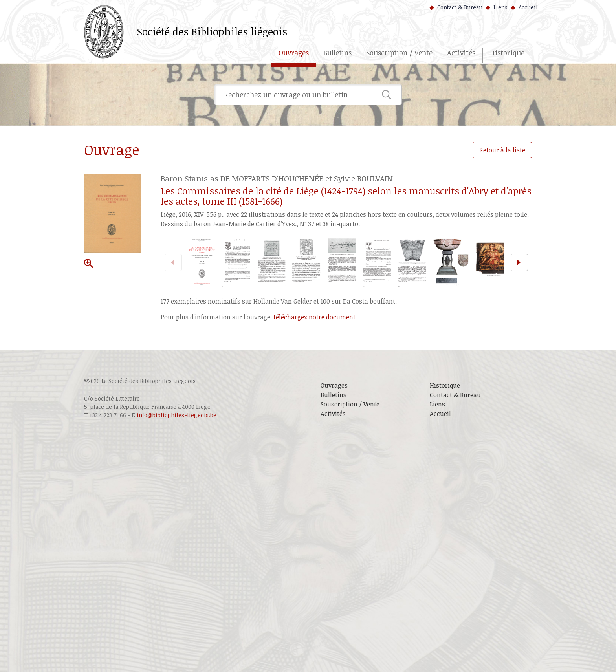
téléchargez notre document (314, 317)
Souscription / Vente (399, 53)
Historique (507, 53)
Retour (502, 150)
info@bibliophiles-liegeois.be (177, 415)
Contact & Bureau (460, 7)
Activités (461, 53)
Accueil (528, 7)
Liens (500, 7)
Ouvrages (294, 53)
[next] (519, 262)
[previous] (173, 262)
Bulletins (337, 53)
